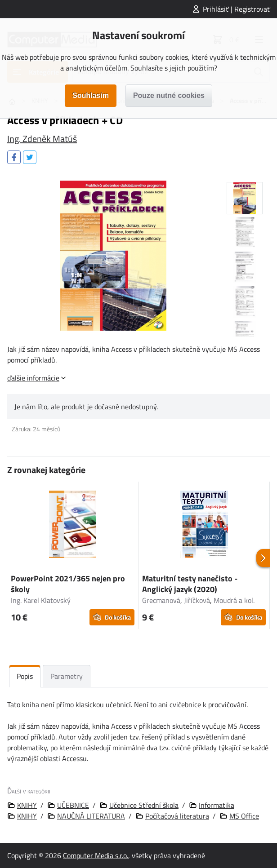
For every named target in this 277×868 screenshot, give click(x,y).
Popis (25, 676)
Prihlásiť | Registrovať (237, 9)
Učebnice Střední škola (144, 805)
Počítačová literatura (177, 816)
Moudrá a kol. (234, 600)
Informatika (217, 805)
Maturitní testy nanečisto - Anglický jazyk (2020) (190, 584)
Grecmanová (161, 600)
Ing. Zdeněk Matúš (42, 139)
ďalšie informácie (33, 378)
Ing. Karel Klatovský (41, 600)
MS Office (244, 816)
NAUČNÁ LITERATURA (91, 816)
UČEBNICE (73, 805)
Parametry (67, 676)
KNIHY (27, 805)
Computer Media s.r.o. (96, 855)
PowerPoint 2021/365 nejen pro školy (68, 584)
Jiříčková (197, 600)
